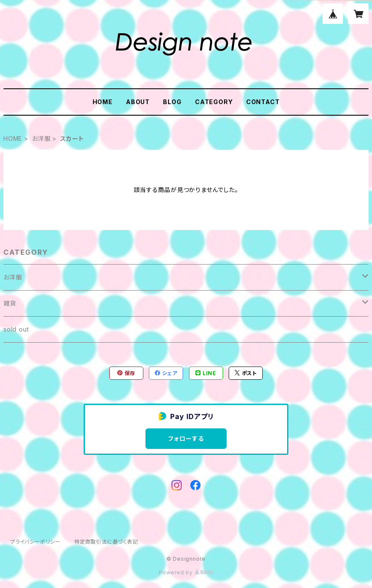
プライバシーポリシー (35, 542)
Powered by (186, 572)
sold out (16, 329)
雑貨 (10, 303)
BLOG (172, 102)
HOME (103, 102)
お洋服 (41, 138)
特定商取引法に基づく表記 (106, 542)
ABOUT (138, 102)
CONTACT (263, 102)
